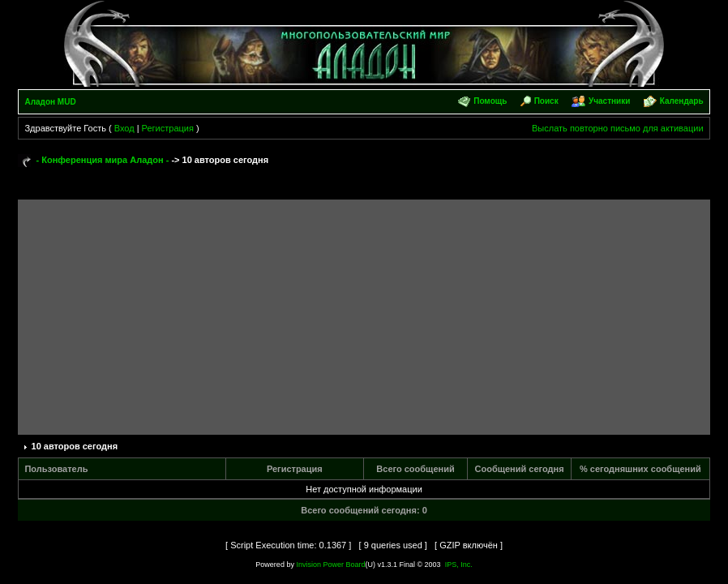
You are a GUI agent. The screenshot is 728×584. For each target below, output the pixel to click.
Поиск (546, 101)
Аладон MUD (50, 102)
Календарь (682, 101)
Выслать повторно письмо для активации (618, 128)
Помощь (490, 101)
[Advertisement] (364, 313)
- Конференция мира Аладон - (103, 160)
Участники (609, 101)
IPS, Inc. (459, 565)
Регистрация (168, 128)
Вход (124, 128)
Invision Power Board (330, 565)
